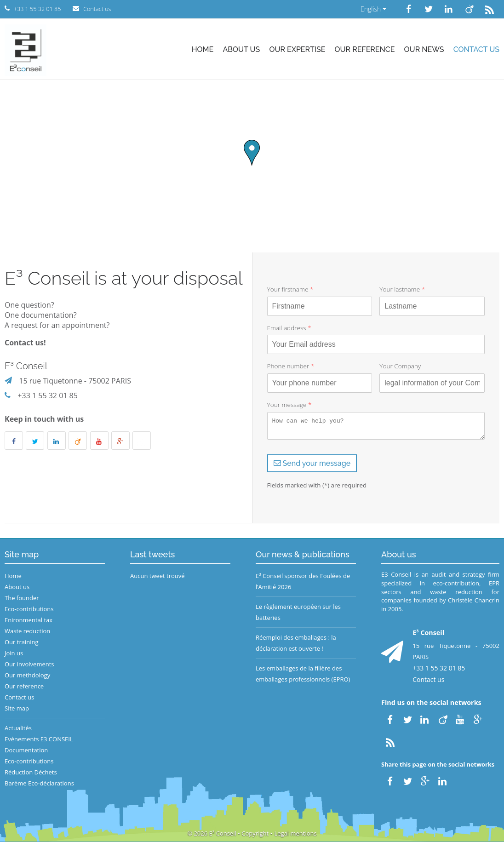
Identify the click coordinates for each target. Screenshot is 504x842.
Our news (424, 49)
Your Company (400, 366)
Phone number (291, 366)
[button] (252, 153)
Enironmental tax (29, 620)
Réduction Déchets (31, 772)
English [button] (373, 9)
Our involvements (29, 664)
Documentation (26, 750)
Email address (289, 328)
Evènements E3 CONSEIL (39, 739)
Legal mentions (296, 833)
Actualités (18, 728)
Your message (289, 404)
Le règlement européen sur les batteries (298, 612)
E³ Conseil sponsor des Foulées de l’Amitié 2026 (303, 581)
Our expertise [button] (297, 49)
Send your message (312, 463)
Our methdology (27, 675)
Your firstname (290, 289)
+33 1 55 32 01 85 (48, 395)
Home (203, 49)
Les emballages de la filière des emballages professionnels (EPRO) (303, 674)
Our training (22, 642)
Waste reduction (27, 631)
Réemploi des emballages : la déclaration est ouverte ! (296, 643)
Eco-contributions (29, 609)
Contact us (476, 49)
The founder (22, 598)
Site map (17, 708)
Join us (14, 653)
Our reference (365, 49)
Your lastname (402, 289)
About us (241, 49)
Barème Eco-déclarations (39, 783)
